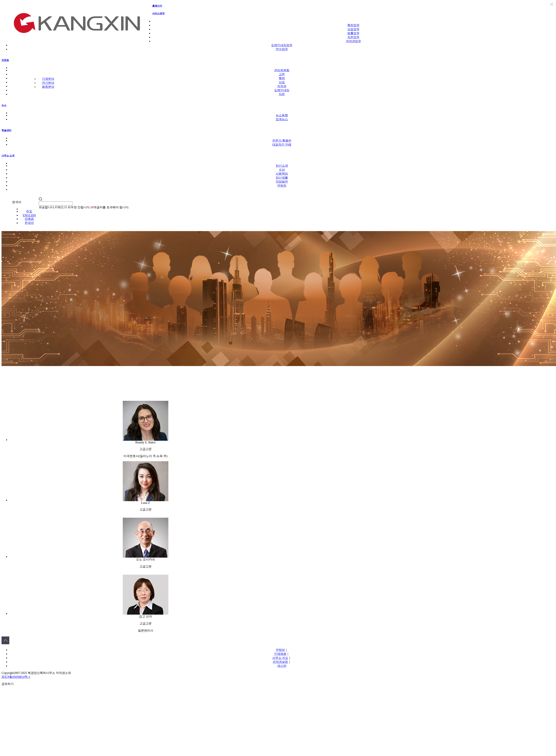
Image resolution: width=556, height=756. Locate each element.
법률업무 (353, 33)
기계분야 (48, 79)
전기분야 (48, 83)
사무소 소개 (8, 156)
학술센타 (6, 130)
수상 (282, 170)
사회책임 (282, 174)
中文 (29, 211)
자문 (282, 94)
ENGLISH (29, 215)
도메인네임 (282, 90)
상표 (282, 82)
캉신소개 (282, 166)
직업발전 (282, 182)
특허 (282, 78)
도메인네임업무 (282, 45)
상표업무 (353, 29)
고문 (282, 74)
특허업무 (353, 25)
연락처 (282, 186)
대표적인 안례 (282, 145)
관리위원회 (282, 70)
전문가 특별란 (282, 141)
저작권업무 (353, 41)
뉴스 (4, 105)
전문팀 (5, 60)
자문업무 (353, 37)
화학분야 (48, 87)
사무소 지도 (280, 658)
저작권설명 (280, 662)
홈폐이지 (157, 6)
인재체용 (280, 654)
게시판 (282, 666)
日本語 (29, 219)
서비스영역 (158, 13)
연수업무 (282, 49)
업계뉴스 (282, 119)
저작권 (282, 86)
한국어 (29, 223)
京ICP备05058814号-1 (16, 677)
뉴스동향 (282, 115)
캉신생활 (282, 178)
